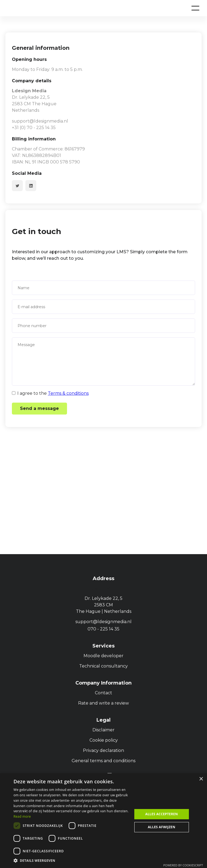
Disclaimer (103, 730)
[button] (195, 8)
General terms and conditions (103, 761)
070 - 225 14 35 (103, 629)
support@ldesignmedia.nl (40, 121)
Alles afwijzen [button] (162, 827)
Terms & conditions (68, 393)
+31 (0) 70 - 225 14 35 (34, 128)
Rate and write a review (103, 703)
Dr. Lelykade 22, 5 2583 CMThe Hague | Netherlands (104, 605)
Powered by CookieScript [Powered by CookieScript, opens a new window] (183, 865)
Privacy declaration (103, 750)
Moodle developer (103, 656)
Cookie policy (104, 740)
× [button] (201, 779)
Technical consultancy (103, 666)
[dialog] (103, 821)
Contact (103, 693)
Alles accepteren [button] (161, 814)
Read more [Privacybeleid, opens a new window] (22, 816)
